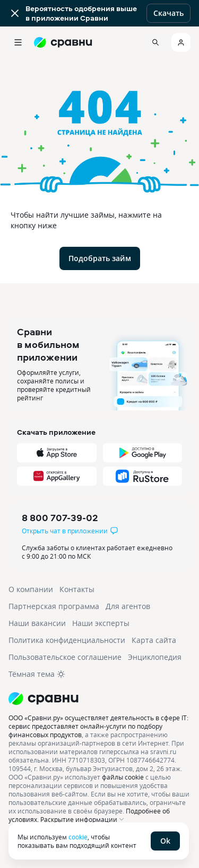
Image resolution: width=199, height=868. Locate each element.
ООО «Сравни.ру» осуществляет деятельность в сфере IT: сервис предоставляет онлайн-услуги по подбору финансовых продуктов (98, 726)
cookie (78, 837)
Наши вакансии (37, 623)
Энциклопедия (155, 657)
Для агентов (128, 606)
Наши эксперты (101, 623)
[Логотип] (99, 699)
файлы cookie (123, 777)
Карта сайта (154, 640)
